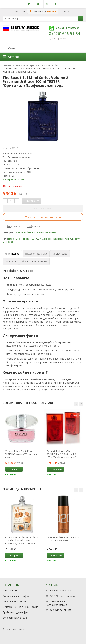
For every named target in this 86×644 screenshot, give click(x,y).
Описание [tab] (12, 254)
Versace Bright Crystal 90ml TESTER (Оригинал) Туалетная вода (21, 454)
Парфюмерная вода (19, 239)
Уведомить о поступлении (43, 217)
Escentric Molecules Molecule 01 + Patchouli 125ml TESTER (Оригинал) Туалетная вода (22, 540)
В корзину (13, 469)
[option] (22, 444)
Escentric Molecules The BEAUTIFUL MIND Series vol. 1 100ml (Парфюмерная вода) (61, 454)
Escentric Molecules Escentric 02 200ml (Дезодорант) (63, 539)
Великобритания (62, 239)
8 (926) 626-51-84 (65, 33)
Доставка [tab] (60, 254)
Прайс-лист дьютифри (15, 612)
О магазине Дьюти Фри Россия (20, 607)
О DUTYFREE (10, 591)
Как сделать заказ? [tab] (34, 261)
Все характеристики (14, 179)
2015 (41, 239)
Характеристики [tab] (36, 254)
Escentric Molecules (25, 232)
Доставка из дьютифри (16, 596)
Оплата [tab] (11, 261)
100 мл (34, 239)
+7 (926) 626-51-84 (60, 591)
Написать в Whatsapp (64, 28)
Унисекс (48, 239)
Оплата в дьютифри (14, 601)
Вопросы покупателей (15, 618)
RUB (66, 11)
